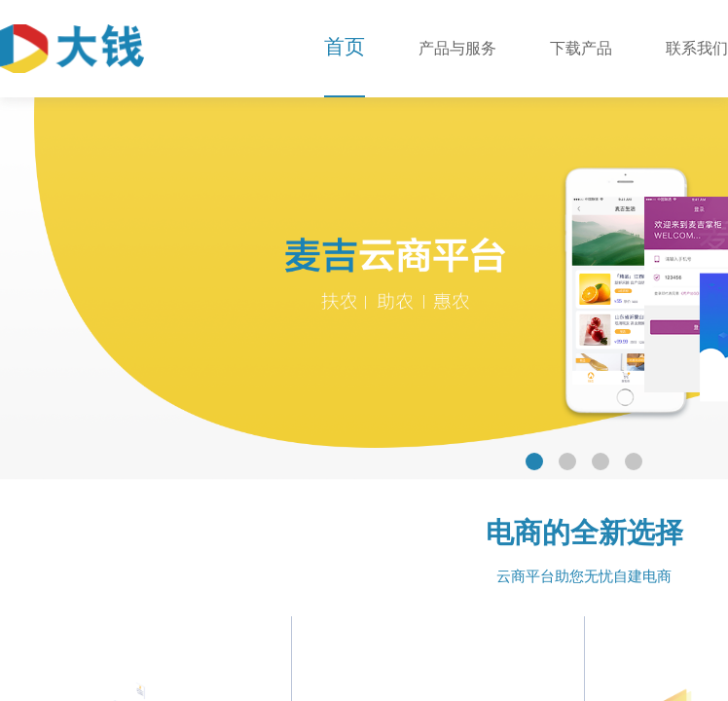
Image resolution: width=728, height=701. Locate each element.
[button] (534, 461)
